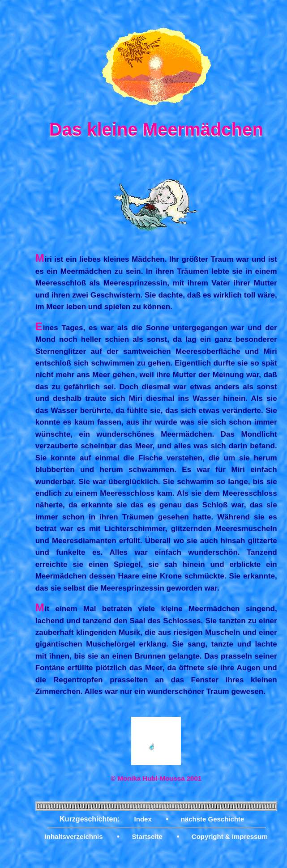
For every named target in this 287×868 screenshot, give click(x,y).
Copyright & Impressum (230, 836)
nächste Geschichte (213, 819)
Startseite (147, 836)
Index (143, 819)
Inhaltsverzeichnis (74, 836)
